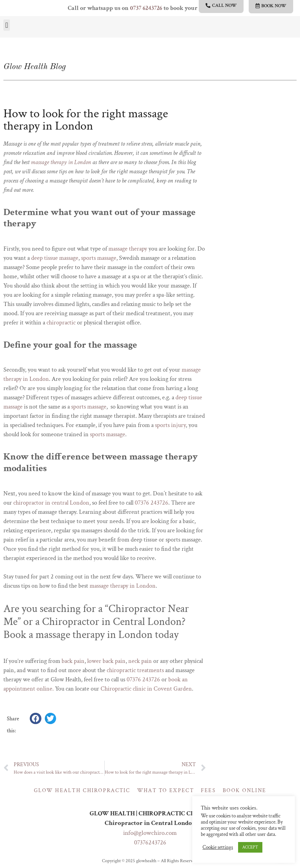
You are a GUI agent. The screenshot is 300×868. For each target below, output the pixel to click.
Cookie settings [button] (218, 847)
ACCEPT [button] (250, 847)
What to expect (166, 791)
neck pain (140, 661)
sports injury (170, 425)
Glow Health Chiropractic (82, 791)
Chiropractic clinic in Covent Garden (146, 689)
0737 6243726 (146, 8)
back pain (73, 661)
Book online (244, 791)
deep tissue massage (55, 258)
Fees (208, 791)
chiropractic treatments (135, 670)
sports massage (99, 258)
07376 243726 (152, 503)
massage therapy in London (61, 162)
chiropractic (61, 323)
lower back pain (106, 661)
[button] (7, 25)
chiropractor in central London (51, 503)
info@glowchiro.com (150, 833)
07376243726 (150, 843)
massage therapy (128, 249)
